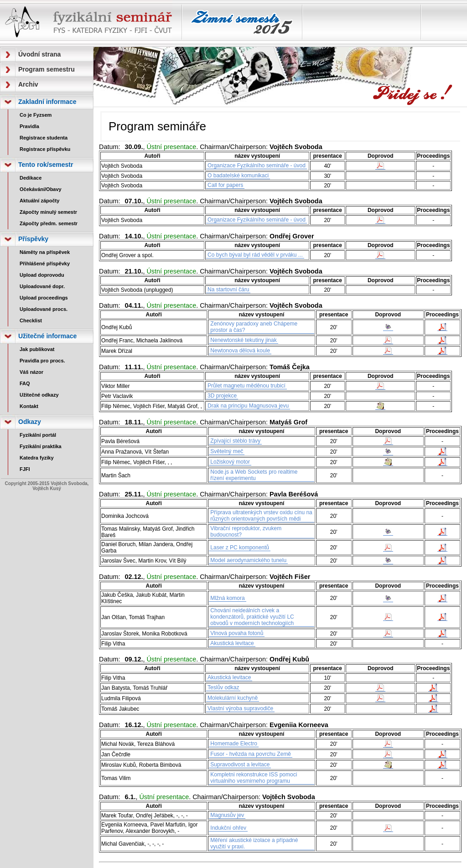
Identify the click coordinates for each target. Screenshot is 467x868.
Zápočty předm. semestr (49, 223)
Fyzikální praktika (41, 446)
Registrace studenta (44, 138)
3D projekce (222, 396)
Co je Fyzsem (36, 115)
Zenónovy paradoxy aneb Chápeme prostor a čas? (254, 327)
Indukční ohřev (228, 828)
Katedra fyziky (37, 458)
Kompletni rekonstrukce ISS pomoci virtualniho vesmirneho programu (254, 778)
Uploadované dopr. (42, 286)
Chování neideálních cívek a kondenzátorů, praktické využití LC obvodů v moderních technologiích (252, 617)
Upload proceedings (44, 298)
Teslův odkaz (223, 687)
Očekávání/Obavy (41, 189)
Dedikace (31, 178)
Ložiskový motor (230, 462)
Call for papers (225, 185)
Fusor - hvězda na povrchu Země (251, 754)
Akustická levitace (232, 643)
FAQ (25, 383)
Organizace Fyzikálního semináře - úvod (257, 165)
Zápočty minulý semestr (48, 212)
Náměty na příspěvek (45, 252)
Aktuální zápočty (39, 201)
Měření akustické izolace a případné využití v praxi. (254, 843)
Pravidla (29, 126)
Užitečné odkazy (39, 395)
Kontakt (29, 406)
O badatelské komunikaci (238, 176)
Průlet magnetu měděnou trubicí (246, 386)
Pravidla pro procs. (42, 361)
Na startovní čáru (228, 289)
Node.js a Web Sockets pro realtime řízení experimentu (254, 475)
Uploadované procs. (44, 309)
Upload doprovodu (42, 275)
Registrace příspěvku (45, 149)
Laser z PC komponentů (240, 548)
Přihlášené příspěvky (45, 263)
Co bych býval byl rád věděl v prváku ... (255, 255)
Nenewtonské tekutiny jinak (243, 340)
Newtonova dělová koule (240, 351)
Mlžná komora (227, 598)
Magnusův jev (227, 815)
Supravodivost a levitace (240, 765)
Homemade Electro (234, 744)
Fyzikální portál (38, 435)
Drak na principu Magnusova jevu (248, 406)
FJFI (25, 469)
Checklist (31, 320)
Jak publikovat (37, 349)
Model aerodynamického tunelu (248, 560)
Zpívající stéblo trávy (235, 441)
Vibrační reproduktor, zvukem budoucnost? (246, 532)
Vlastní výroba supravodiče (240, 708)
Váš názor (31, 372)
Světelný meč (227, 451)
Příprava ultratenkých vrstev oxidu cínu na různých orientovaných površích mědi (261, 516)
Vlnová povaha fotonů (237, 633)
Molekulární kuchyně (233, 698)
